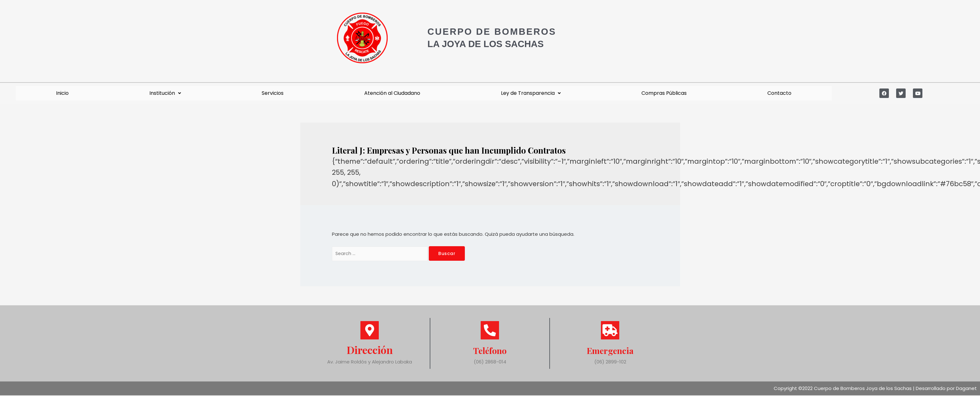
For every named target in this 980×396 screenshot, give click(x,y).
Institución (165, 93)
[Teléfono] (490, 331)
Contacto (779, 93)
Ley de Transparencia (531, 93)
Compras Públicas (664, 93)
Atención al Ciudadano (392, 93)
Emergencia (610, 350)
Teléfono (490, 350)
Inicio (62, 93)
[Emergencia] (610, 331)
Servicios (273, 93)
